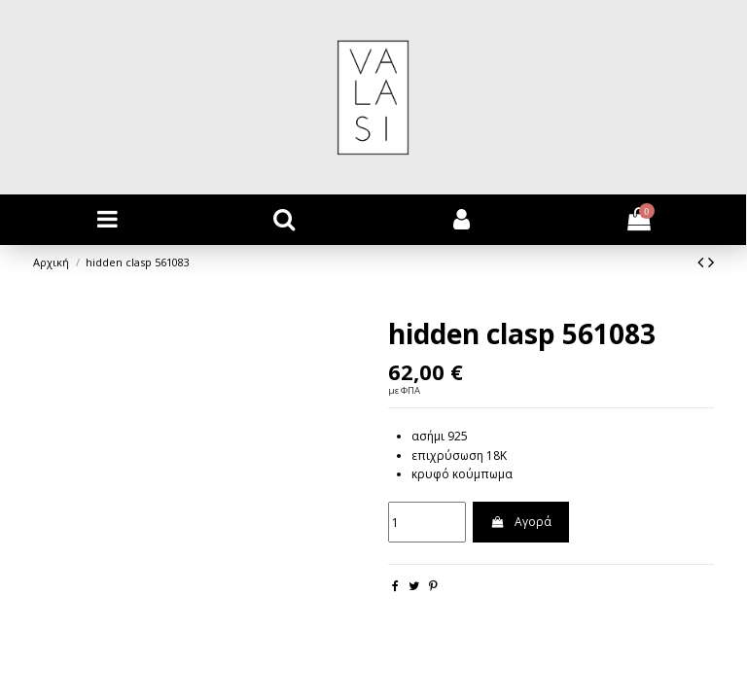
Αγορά (520, 522)
